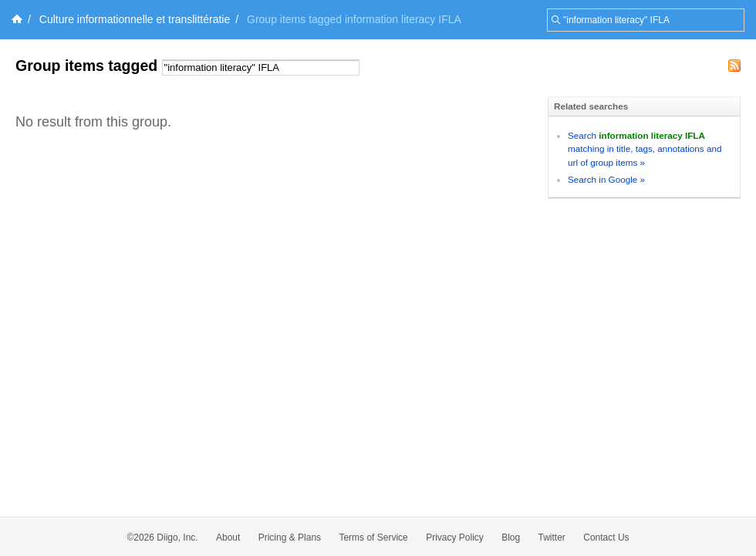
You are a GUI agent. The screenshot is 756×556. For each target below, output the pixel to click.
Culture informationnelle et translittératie (135, 19)
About (228, 537)
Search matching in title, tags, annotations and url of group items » (645, 149)
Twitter (552, 537)
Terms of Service (373, 537)
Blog (511, 537)
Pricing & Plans (290, 537)
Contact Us (606, 537)
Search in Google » (606, 179)
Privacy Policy (455, 537)
